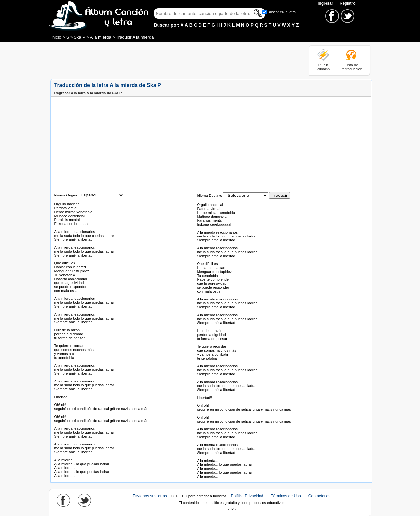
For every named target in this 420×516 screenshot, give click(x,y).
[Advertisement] (170, 60)
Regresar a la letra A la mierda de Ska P (88, 93)
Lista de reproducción (352, 67)
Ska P (79, 37)
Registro (348, 3)
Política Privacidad (247, 496)
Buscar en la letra (282, 12)
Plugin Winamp (323, 67)
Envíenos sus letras (150, 496)
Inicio (56, 37)
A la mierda (101, 37)
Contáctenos (319, 496)
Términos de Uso (286, 496)
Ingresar (326, 3)
